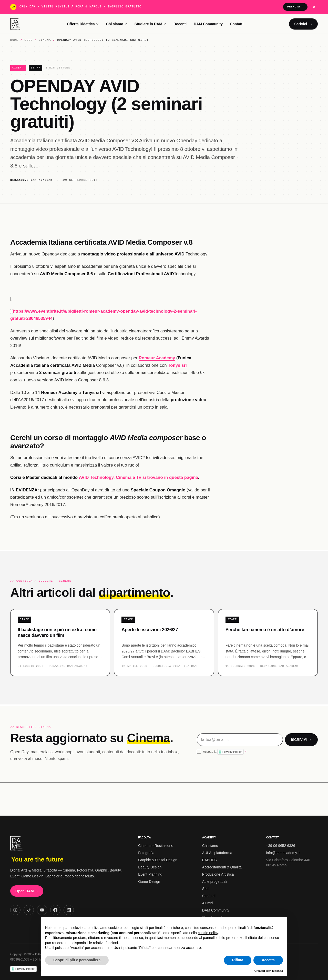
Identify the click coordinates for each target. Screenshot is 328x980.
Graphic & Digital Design (158, 860)
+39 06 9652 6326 (280, 846)
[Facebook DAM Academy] (55, 910)
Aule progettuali (215, 882)
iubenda (278, 971)
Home (14, 40)
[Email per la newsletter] (240, 740)
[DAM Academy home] (16, 24)
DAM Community (208, 24)
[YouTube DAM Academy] (42, 910)
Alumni (208, 903)
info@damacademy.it (283, 853)
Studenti (209, 896)
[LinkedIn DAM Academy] (69, 910)
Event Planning (150, 874)
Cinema (45, 40)
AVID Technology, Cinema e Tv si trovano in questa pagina (139, 478)
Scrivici (303, 24)
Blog (29, 40)
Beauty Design (150, 867)
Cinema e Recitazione (156, 846)
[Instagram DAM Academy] (15, 910)
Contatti (237, 24)
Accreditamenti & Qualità (222, 867)
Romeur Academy (157, 359)
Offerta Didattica (83, 24)
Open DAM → (27, 891)
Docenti (180, 24)
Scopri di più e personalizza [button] (77, 960)
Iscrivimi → (301, 740)
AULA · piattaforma (217, 853)
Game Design (149, 882)
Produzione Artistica (218, 874)
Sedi (206, 889)
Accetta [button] (268, 960)
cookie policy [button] (208, 933)
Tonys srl (177, 366)
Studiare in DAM (150, 24)
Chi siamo (117, 24)
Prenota (295, 7)
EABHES (209, 860)
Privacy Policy (232, 753)
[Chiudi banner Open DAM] (314, 7)
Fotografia (146, 853)
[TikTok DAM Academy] (29, 910)
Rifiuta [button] (238, 960)
